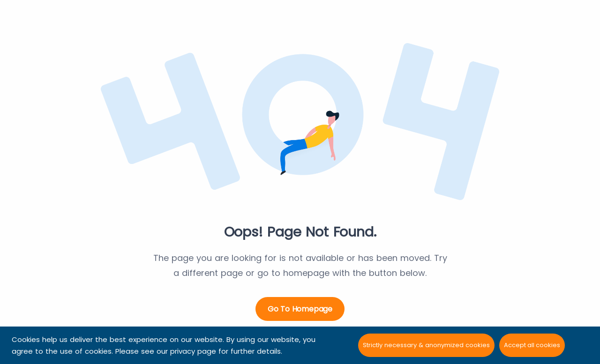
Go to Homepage (300, 309)
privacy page (193, 351)
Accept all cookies (532, 345)
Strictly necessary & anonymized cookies (426, 345)
